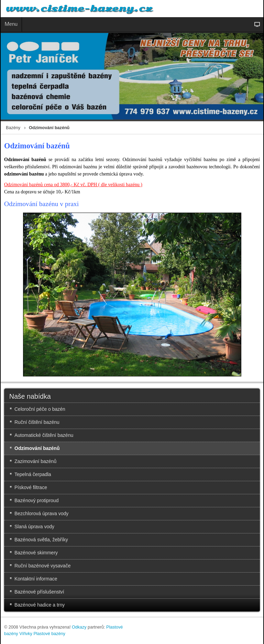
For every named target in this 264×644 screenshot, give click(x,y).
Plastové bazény (49, 634)
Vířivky (26, 634)
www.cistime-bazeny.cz (79, 9)
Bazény (13, 128)
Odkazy (79, 627)
